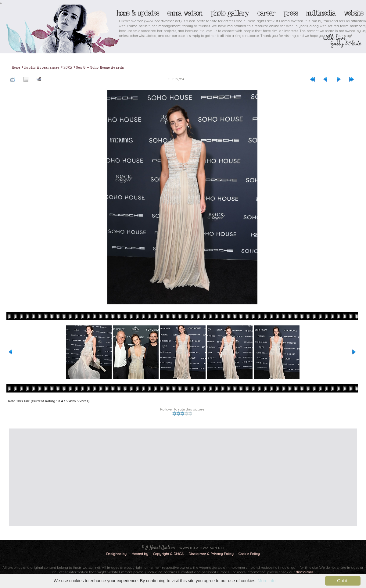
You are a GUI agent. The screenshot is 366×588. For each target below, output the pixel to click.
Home (16, 67)
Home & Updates (137, 13)
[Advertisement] (113, 477)
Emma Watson (185, 13)
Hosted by (140, 554)
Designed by (116, 554)
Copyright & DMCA (168, 554)
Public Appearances (42, 67)
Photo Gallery (229, 13)
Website (353, 13)
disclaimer (305, 572)
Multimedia (321, 13)
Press (290, 13)
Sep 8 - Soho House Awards (100, 67)
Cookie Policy (249, 554)
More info (267, 581)
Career (266, 13)
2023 (68, 67)
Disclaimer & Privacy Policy (212, 554)
